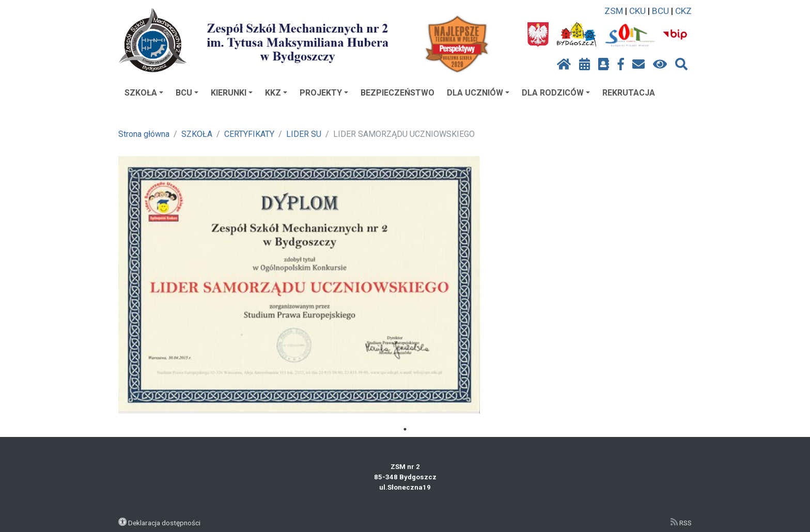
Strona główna (144, 134)
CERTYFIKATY (249, 134)
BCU (660, 11)
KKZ (276, 93)
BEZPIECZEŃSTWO (398, 93)
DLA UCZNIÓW (478, 93)
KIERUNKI (232, 93)
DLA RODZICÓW (556, 93)
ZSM (614, 11)
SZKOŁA (144, 93)
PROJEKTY (324, 93)
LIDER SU (304, 134)
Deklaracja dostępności (164, 523)
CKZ (683, 11)
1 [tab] (405, 429)
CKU (637, 11)
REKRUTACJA (629, 93)
